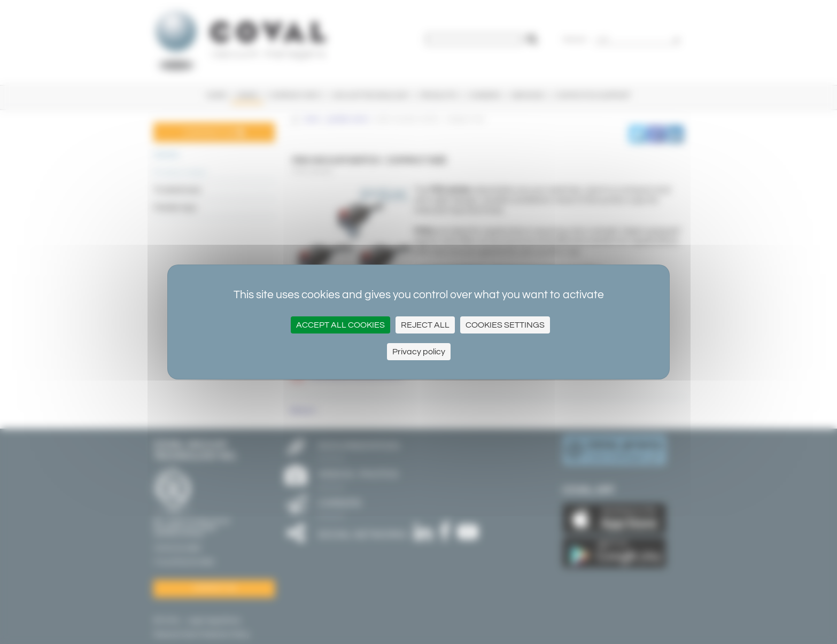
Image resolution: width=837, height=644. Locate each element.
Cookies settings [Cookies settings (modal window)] (505, 325)
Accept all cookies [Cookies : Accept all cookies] (340, 325)
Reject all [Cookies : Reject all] (425, 325)
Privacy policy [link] (419, 352)
